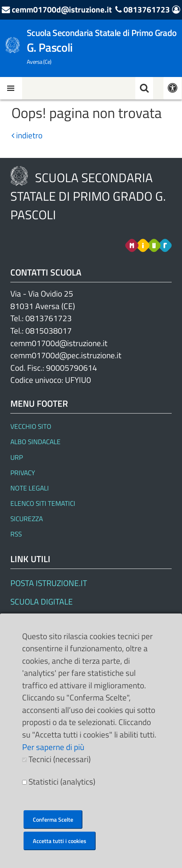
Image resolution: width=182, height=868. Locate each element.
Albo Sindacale (36, 441)
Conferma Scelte (53, 820)
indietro (27, 135)
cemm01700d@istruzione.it (62, 9)
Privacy (23, 472)
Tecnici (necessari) (60, 759)
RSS (16, 534)
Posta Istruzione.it (49, 583)
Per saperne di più (53, 747)
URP (17, 457)
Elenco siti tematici (43, 503)
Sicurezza (27, 518)
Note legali (30, 488)
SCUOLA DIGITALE (42, 602)
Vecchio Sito (31, 426)
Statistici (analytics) (62, 782)
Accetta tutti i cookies (60, 841)
